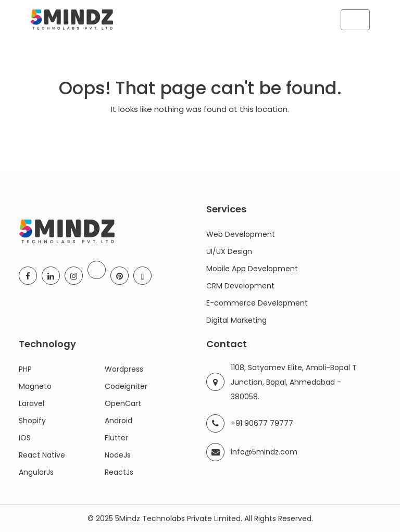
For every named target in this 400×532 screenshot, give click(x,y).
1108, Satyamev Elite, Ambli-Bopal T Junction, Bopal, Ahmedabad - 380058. (294, 382)
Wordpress (124, 369)
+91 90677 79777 (262, 423)
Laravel (32, 403)
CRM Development (240, 286)
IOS (25, 438)
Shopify (32, 421)
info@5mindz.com (264, 452)
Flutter (116, 438)
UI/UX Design (229, 251)
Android (118, 421)
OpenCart (123, 403)
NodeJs (118, 455)
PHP (25, 369)
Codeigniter (126, 386)
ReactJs (119, 472)
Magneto (35, 386)
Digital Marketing (236, 320)
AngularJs (36, 472)
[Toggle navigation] (355, 20)
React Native (42, 455)
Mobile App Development (252, 269)
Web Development (241, 234)
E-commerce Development (257, 303)
